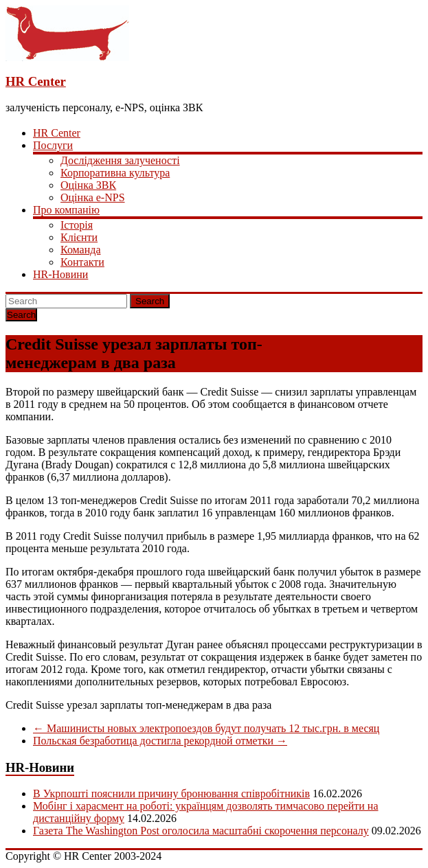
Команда (81, 250)
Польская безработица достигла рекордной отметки (160, 741)
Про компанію (66, 210)
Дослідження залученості (120, 160)
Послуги (53, 145)
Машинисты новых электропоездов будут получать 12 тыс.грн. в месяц (206, 728)
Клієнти (79, 237)
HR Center (36, 81)
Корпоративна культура (115, 173)
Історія (77, 225)
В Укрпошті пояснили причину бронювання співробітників (171, 793)
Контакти (82, 262)
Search (150, 301)
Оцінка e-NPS (93, 197)
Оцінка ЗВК (88, 185)
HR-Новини (60, 274)
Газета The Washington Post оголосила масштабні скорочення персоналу (201, 831)
